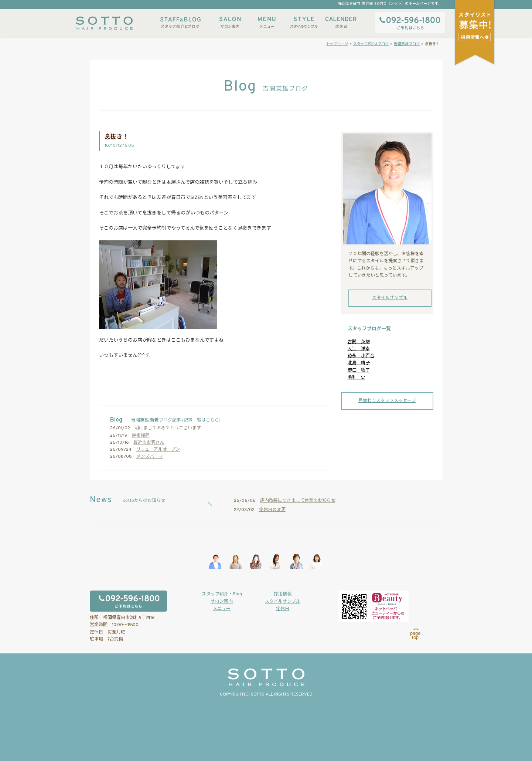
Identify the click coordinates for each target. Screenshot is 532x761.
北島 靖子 (359, 363)
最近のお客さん (149, 443)
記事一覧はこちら (201, 420)
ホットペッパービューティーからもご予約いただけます (374, 606)
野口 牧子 (359, 371)
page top (415, 634)
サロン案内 (230, 22)
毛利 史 (357, 378)
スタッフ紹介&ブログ (180, 22)
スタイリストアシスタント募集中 (475, 37)
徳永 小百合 (361, 356)
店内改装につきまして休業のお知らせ (298, 501)
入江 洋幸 (359, 349)
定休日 (283, 609)
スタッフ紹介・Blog (222, 594)
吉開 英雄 (359, 342)
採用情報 (283, 594)
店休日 (341, 22)
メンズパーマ (150, 457)
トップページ (337, 44)
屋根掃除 (141, 436)
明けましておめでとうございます (168, 428)
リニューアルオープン (158, 450)
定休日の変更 (272, 510)
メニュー (267, 22)
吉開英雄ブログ (407, 44)
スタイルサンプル (304, 22)
